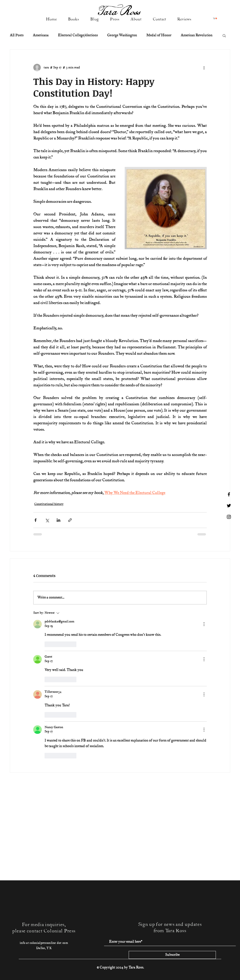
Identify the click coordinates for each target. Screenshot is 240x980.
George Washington (122, 35)
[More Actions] (204, 624)
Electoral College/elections (78, 35)
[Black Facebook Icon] (229, 494)
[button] (215, 18)
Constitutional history (49, 504)
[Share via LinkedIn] (58, 520)
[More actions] (204, 68)
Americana (41, 35)
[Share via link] (70, 520)
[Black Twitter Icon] (229, 506)
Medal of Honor (159, 35)
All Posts (17, 35)
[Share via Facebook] (36, 520)
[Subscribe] (172, 955)
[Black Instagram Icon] (229, 517)
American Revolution (197, 35)
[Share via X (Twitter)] (47, 520)
